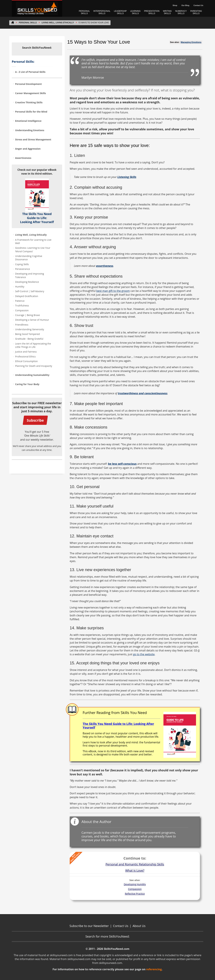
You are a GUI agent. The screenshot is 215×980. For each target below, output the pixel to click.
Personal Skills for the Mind (31, 112)
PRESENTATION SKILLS (152, 12)
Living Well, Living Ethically (58, 23)
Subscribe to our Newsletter (89, 926)
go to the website (144, 654)
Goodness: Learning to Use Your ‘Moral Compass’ (33, 249)
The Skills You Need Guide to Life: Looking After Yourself (37, 218)
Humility (20, 287)
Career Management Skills (30, 93)
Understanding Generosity (30, 329)
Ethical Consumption (26, 361)
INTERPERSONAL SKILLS (102, 12)
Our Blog (185, 5)
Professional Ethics (25, 356)
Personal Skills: (23, 62)
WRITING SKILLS (167, 12)
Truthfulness (22, 306)
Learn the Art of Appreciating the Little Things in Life (33, 345)
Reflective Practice (135, 894)
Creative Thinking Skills (29, 102)
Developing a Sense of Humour (32, 320)
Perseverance (23, 269)
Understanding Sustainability (32, 375)
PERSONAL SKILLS (84, 12)
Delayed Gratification (27, 296)
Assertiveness (23, 158)
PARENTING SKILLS (196, 12)
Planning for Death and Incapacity (34, 366)
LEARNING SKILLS (135, 12)
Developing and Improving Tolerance (30, 275)
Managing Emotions (191, 42)
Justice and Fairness (26, 352)
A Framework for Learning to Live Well (33, 241)
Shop (175, 5)
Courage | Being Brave (27, 315)
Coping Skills (22, 264)
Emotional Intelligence (28, 121)
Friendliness (22, 325)
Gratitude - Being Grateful (29, 339)
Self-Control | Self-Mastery (30, 291)
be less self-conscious (122, 464)
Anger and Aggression (28, 149)
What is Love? (135, 870)
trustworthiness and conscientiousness (143, 393)
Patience (20, 301)
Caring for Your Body (27, 384)
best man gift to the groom (113, 291)
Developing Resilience (27, 282)
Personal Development (28, 84)
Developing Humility (135, 884)
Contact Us (198, 5)
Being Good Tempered (27, 334)
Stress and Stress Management (33, 139)
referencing (154, 969)
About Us (139, 926)
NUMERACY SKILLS (181, 12)
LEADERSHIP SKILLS (120, 12)
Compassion (22, 310)
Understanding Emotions (30, 130)
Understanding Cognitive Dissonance (29, 258)
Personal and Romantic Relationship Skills (135, 864)
